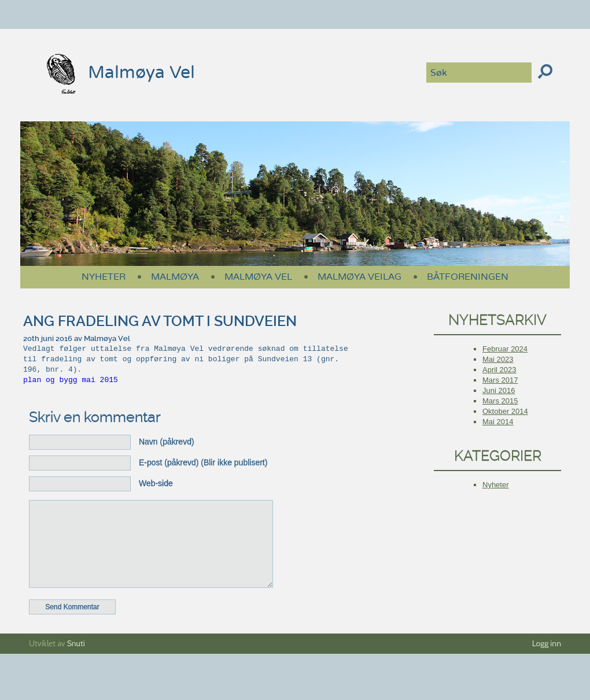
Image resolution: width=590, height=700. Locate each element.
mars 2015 (500, 401)
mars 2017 (500, 380)
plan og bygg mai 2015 (71, 380)
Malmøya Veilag (359, 277)
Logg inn (547, 661)
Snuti (76, 661)
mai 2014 (498, 422)
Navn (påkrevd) (167, 442)
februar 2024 (505, 349)
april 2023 (499, 370)
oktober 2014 (505, 411)
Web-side (156, 483)
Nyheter (104, 277)
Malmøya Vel (116, 73)
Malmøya (175, 277)
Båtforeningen (468, 277)
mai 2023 (498, 359)
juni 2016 (499, 390)
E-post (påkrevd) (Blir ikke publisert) (203, 462)
